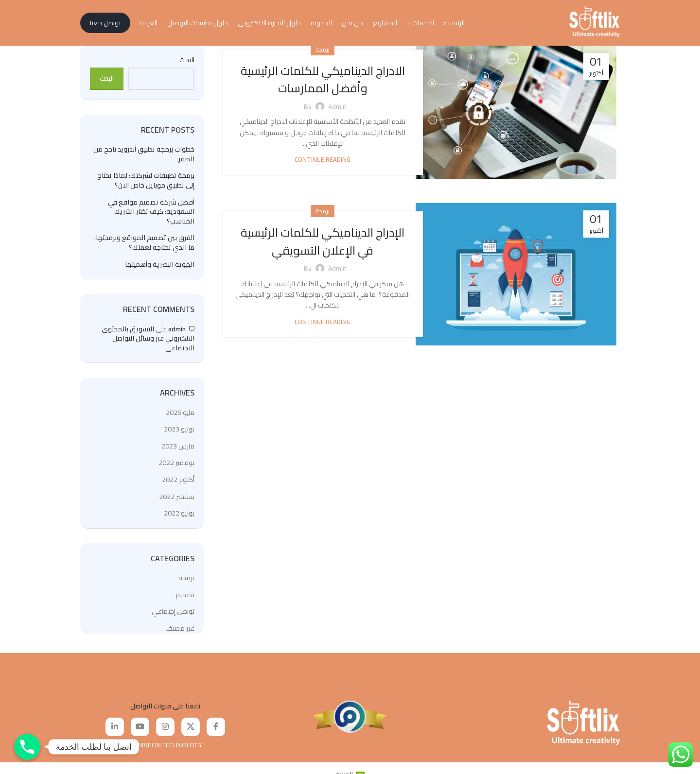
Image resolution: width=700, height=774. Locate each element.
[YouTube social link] (140, 732)
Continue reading (323, 164)
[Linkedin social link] (115, 732)
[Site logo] (595, 25)
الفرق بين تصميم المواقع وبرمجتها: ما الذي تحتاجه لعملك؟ (144, 248)
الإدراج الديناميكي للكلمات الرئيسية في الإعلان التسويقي (323, 246)
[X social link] (191, 732)
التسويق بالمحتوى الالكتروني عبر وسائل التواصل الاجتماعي (148, 343)
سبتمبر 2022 (177, 501)
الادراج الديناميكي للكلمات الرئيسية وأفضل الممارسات (323, 84)
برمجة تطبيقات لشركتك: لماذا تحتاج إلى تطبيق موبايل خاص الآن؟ (146, 185)
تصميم (185, 600)
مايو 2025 (180, 417)
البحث (187, 65)
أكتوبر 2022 (178, 484)
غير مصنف (180, 633)
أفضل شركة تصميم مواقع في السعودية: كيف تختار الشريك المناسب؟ (151, 216)
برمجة (323, 54)
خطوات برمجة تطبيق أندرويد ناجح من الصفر (144, 159)
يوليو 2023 (179, 434)
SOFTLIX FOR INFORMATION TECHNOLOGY (141, 750)
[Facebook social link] (216, 732)
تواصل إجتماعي (173, 616)
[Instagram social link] (165, 732)
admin (177, 333)
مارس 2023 (178, 451)
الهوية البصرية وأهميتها (160, 269)
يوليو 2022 (179, 518)
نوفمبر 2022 (176, 467)
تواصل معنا (105, 25)
